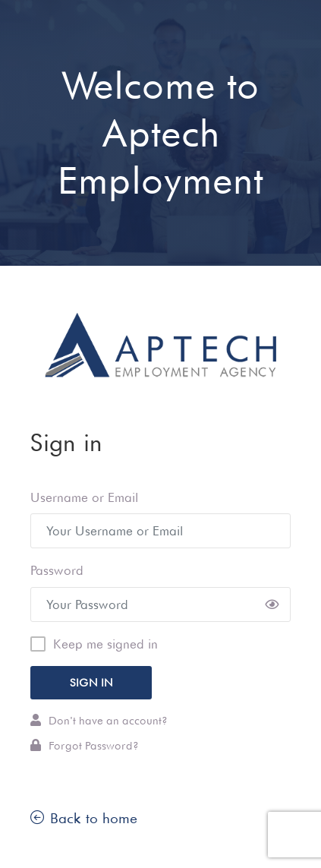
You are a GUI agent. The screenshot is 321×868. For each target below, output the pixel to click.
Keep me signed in (105, 644)
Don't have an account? (99, 720)
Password (57, 570)
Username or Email (84, 497)
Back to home (84, 818)
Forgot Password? (85, 745)
